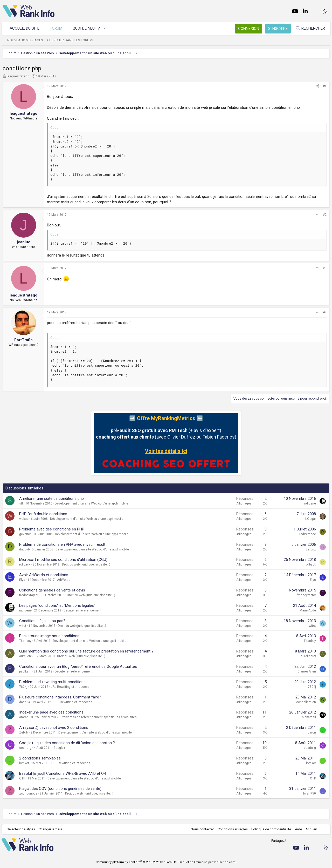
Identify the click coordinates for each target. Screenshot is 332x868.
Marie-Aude (308, 610)
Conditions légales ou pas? (42, 621)
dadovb (24, 549)
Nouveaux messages (26, 40)
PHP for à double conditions (43, 514)
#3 (325, 268)
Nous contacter (201, 829)
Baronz (311, 549)
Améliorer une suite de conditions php (51, 499)
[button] (106, 28)
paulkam (25, 671)
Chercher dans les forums (72, 40)
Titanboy (25, 641)
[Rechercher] (309, 28)
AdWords (64, 580)
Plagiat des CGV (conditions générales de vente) (60, 789)
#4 (325, 312)
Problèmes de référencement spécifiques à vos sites (99, 717)
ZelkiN (24, 732)
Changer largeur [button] (52, 829)
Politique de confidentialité (270, 829)
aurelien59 (27, 656)
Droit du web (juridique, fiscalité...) (86, 564)
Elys (22, 580)
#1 (325, 86)
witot (23, 626)
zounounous (28, 793)
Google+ (59, 748)
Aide (297, 829)
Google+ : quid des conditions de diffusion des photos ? (67, 743)
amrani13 (26, 717)
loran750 (310, 793)
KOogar (311, 519)
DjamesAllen (307, 671)
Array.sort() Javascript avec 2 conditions (54, 728)
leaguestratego (18, 76)
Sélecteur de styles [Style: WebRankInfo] (22, 829)
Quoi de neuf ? (87, 28)
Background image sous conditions (49, 636)
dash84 (25, 702)
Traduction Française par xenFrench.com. (207, 862)
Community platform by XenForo (137, 862)
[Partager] (318, 86)
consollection (306, 702)
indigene (310, 503)
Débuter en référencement (82, 610)
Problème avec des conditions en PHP (52, 529)
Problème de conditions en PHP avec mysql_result (62, 544)
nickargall (309, 717)
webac (24, 519)
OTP (22, 778)
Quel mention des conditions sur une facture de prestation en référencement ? (86, 651)
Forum (57, 28)
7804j (23, 687)
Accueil (310, 829)
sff (21, 503)
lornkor (24, 763)
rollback (25, 564)
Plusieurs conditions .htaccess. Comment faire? (60, 697)
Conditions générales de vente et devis (52, 590)
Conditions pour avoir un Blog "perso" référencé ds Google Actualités (78, 667)
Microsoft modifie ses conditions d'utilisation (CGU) (63, 560)
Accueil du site (26, 28)
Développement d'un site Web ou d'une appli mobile (91, 503)
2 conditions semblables (40, 758)
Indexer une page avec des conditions (51, 712)
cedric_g (25, 748)
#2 (325, 215)
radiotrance (308, 534)
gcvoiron (25, 534)
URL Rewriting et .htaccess (70, 687)
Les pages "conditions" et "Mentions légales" (57, 605)
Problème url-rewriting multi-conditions (52, 682)
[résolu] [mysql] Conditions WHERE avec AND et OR (63, 773)
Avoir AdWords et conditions (44, 575)
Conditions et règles (231, 829)
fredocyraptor (29, 595)
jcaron (311, 732)
